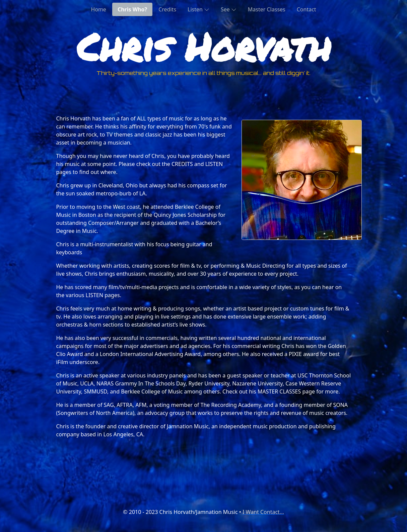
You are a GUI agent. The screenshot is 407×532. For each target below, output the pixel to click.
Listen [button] (198, 9)
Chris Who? (132, 9)
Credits (167, 9)
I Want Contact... (263, 512)
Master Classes (267, 9)
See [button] (229, 9)
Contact (307, 9)
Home (98, 9)
